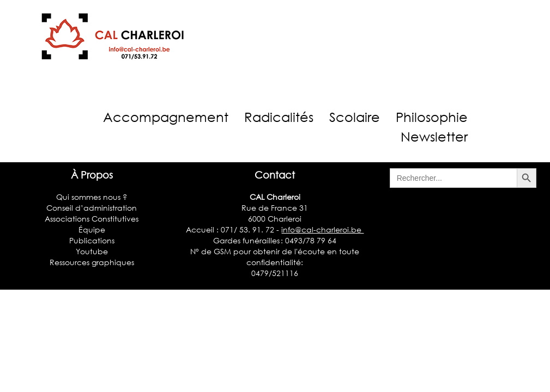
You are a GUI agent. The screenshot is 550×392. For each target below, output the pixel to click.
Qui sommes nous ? (92, 197)
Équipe (92, 229)
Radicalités (279, 117)
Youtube (92, 251)
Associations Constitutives (92, 219)
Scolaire (355, 117)
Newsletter (434, 136)
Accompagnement (166, 117)
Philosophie (432, 117)
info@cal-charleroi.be (322, 229)
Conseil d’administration (92, 208)
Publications (92, 240)
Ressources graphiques (92, 262)
